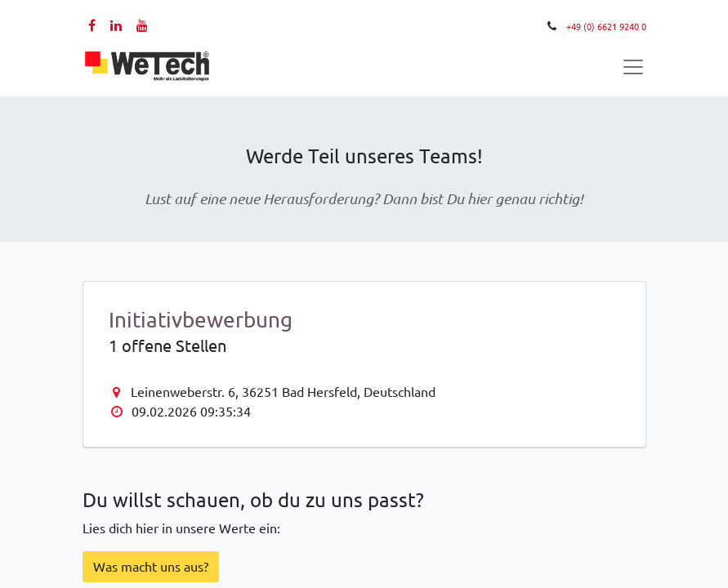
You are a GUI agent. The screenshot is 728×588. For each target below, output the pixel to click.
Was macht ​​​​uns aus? (151, 567)
